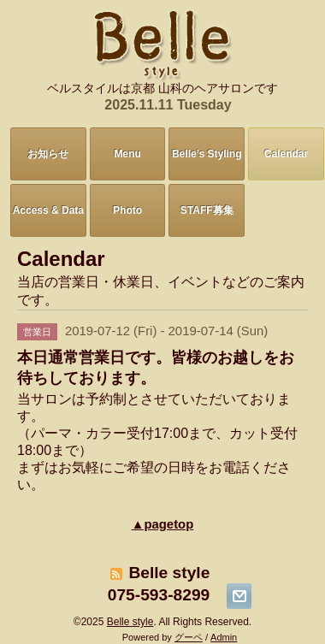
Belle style (130, 622)
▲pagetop (163, 524)
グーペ (189, 637)
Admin (224, 637)
